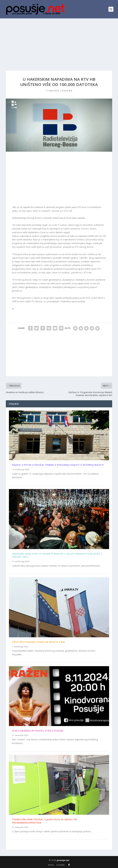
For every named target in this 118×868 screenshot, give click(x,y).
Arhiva (51, 865)
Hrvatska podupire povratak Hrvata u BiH (38, 642)
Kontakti (61, 865)
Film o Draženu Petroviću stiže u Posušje (38, 731)
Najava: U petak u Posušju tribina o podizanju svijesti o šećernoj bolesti (58, 465)
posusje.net (63, 860)
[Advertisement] (59, 41)
